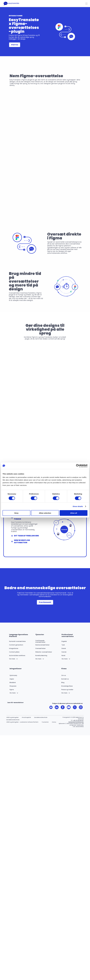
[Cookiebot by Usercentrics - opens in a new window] (78, 466)
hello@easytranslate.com (76, 722)
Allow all (74, 513)
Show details (78, 506)
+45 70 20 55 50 (78, 720)
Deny (16, 513)
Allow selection (45, 513)
